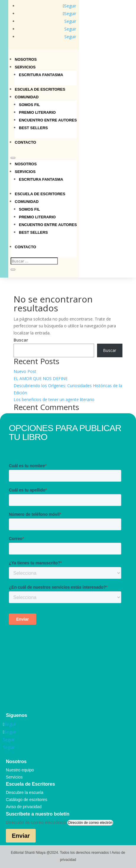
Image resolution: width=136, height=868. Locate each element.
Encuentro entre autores (48, 120)
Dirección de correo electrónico (36, 822)
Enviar (21, 836)
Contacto (25, 142)
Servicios (25, 67)
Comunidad (27, 97)
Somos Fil (30, 105)
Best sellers (33, 128)
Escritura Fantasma (41, 75)
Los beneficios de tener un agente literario (54, 399)
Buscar (21, 340)
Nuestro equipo (20, 770)
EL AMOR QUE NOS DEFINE (41, 378)
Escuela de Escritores (40, 89)
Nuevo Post (25, 371)
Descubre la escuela (25, 792)
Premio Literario (37, 112)
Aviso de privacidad (24, 807)
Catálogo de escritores (27, 800)
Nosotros (26, 59)
